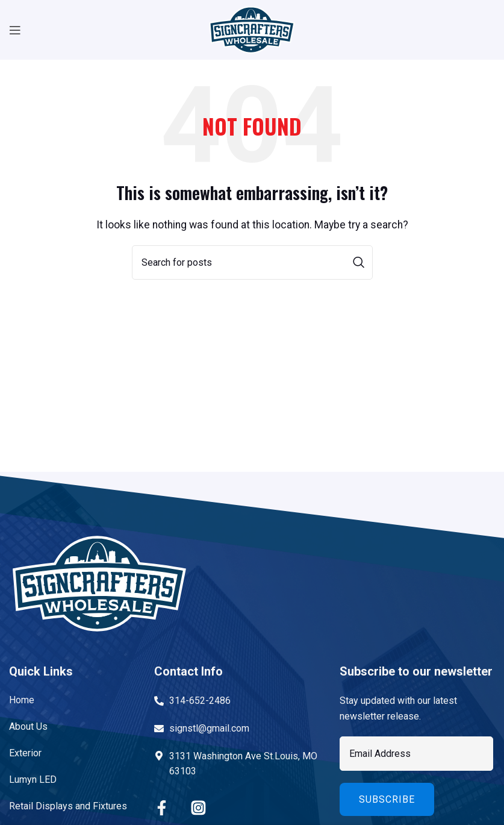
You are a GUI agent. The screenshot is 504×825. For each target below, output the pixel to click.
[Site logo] (252, 29)
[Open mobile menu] (15, 30)
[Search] (252, 262)
